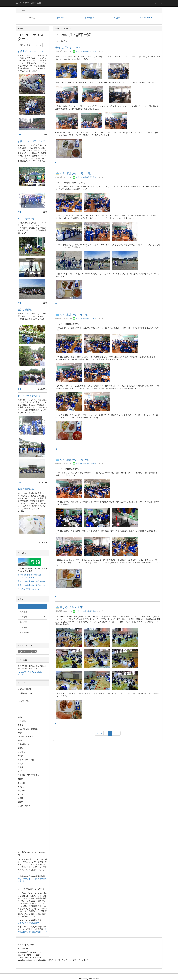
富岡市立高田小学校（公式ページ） (32, 581)
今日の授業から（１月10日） (75, 460)
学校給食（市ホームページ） (29, 589)
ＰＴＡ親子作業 (28, 219)
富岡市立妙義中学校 (31, 3)
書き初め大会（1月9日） (73, 607)
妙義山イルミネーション (31, 51)
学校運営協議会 (26, 489)
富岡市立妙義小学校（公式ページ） (32, 585)
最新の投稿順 (26, 45)
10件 (38, 45)
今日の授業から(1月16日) (68, 48)
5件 (73, 41)
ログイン (159, 3)
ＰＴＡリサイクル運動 (29, 396)
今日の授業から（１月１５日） (76, 174)
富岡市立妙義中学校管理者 (84, 51)
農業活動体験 (25, 310)
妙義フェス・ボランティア (32, 141)
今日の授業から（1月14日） (75, 315)
